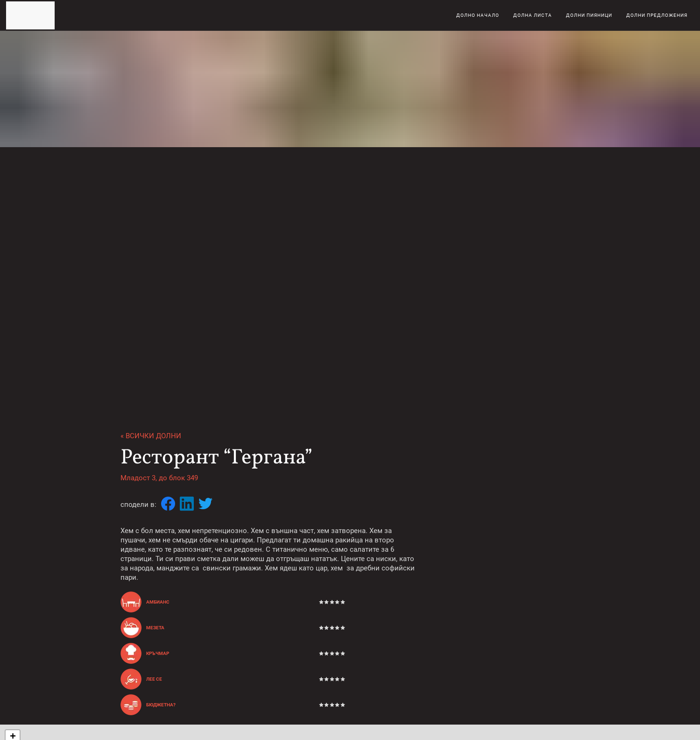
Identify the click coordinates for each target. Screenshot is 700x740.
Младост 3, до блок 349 (159, 478)
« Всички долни (151, 436)
